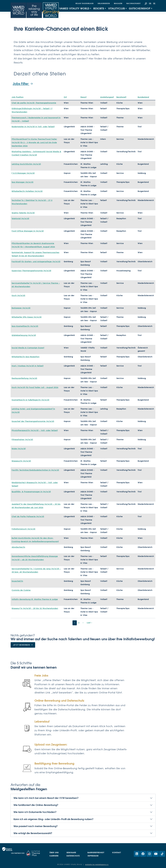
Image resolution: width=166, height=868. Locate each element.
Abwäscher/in (18, 547)
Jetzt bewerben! (22, 645)
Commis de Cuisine (21, 590)
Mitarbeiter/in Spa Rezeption (26, 357)
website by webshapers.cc (97, 864)
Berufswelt (121, 97)
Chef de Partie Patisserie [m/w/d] (28, 516)
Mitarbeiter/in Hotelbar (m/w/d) (27, 191)
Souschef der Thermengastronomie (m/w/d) (33, 421)
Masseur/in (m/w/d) (21, 461)
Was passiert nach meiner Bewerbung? (36, 826)
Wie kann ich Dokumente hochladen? (35, 812)
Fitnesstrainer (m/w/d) (22, 440)
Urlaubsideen (104, 3)
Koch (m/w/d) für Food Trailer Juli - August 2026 (35, 387)
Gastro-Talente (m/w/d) (23, 213)
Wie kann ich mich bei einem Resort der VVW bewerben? (46, 798)
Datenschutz (73, 856)
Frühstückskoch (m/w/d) (24, 529)
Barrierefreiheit (96, 853)
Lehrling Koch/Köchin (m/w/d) (26, 164)
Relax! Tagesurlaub (85, 3)
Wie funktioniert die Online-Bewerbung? (36, 805)
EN (150, 3)
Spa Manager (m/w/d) (23, 182)
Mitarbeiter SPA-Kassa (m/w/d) (27, 317)
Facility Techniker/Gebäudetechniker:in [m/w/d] (35, 470)
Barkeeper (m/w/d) (21, 308)
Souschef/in (17, 581)
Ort (65, 97)
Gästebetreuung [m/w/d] (24, 335)
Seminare (71, 853)
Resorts (99, 8)
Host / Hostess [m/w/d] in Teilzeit (28, 366)
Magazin (118, 3)
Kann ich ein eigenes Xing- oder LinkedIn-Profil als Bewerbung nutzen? (53, 819)
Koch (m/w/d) (18, 295)
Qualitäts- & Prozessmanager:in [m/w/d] (31, 492)
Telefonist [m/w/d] (20, 219)
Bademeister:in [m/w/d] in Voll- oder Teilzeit (33, 127)
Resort (84, 97)
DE (154, 3)
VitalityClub (117, 8)
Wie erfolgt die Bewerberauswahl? (33, 833)
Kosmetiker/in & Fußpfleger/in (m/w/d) (31, 400)
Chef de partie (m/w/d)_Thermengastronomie (34, 103)
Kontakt (117, 853)
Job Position (18, 97)
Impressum (93, 856)
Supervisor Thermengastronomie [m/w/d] (31, 271)
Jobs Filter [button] (21, 84)
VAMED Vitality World (74, 8)
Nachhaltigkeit (134, 3)
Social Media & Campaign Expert (28, 348)
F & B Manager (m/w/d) (23, 173)
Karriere (54, 856)
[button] (146, 3)
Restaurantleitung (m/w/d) (24, 378)
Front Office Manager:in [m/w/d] (28, 231)
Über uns (54, 853)
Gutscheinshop (140, 8)
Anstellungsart (107, 97)
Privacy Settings (9, 849)
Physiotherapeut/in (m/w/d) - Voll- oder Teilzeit (35, 430)
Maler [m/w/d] (19, 449)
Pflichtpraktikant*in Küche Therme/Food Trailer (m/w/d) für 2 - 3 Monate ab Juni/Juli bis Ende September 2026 (34, 142)
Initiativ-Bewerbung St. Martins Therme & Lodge (35, 599)
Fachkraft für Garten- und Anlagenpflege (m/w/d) (36, 262)
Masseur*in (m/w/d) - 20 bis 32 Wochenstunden (35, 608)
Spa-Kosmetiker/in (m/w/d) (25, 326)
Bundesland (143, 97)
